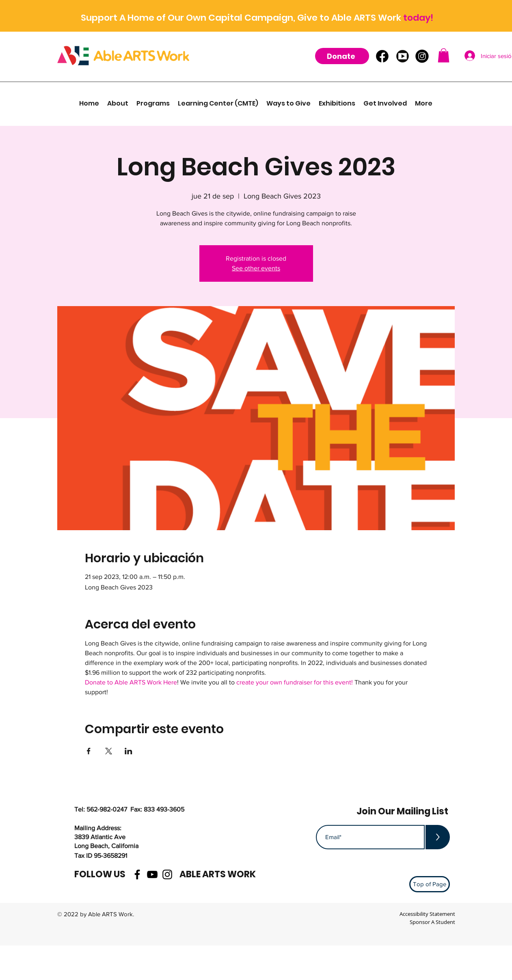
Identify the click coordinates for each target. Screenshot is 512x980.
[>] (438, 837)
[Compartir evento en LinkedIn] (129, 751)
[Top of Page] (430, 884)
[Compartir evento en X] (109, 751)
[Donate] (342, 56)
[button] (444, 55)
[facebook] (137, 874)
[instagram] (167, 874)
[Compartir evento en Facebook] (89, 751)
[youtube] (152, 874)
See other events (256, 268)
